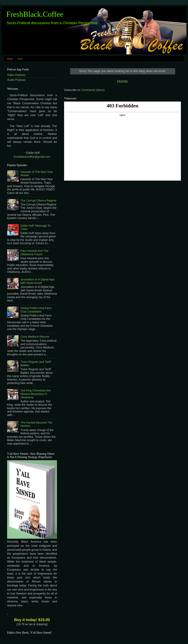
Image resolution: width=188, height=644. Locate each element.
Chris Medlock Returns (35, 337)
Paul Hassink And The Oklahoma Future (34, 253)
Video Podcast (16, 75)
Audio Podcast (16, 80)
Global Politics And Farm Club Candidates (36, 310)
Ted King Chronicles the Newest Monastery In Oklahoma (35, 394)
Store (20, 59)
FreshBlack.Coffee (35, 14)
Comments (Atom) (93, 90)
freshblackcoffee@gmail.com (32, 157)
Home (10, 59)
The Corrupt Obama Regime (38, 201)
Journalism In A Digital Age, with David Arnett (38, 281)
